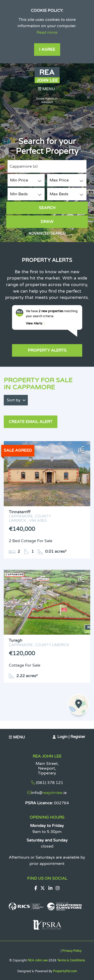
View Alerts (35, 323)
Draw (47, 222)
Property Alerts (47, 350)
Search (47, 208)
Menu (46, 89)
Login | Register (71, 737)
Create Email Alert (31, 422)
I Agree (47, 50)
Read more (47, 32)
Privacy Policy (72, 951)
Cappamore (24, 166)
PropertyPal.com (65, 971)
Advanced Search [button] (47, 234)
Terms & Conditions (71, 960)
